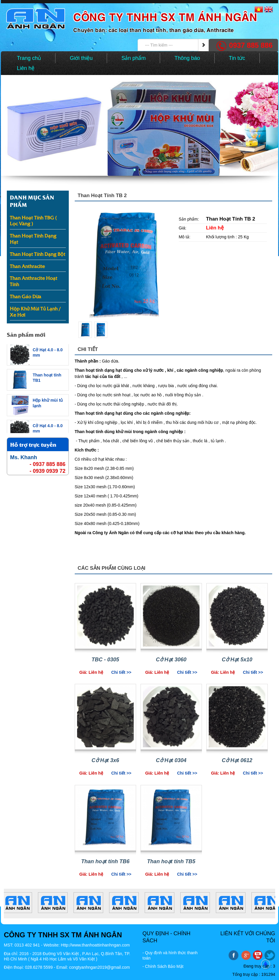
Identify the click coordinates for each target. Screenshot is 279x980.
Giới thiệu (81, 58)
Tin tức (237, 58)
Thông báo (187, 58)
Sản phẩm (133, 58)
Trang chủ (29, 58)
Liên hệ (26, 68)
